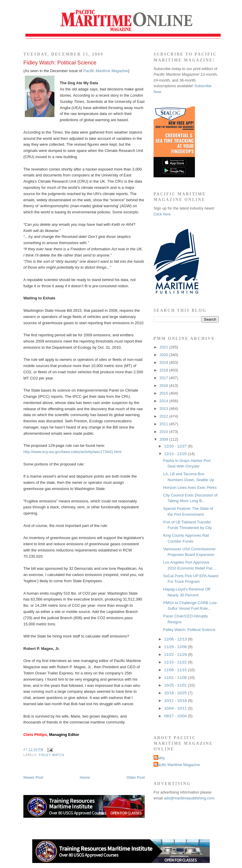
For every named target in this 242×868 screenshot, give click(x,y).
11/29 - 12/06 (176, 647)
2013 (164, 409)
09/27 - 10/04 (176, 716)
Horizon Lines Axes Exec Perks (190, 487)
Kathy (160, 758)
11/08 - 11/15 (176, 670)
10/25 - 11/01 (176, 685)
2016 (164, 386)
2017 (164, 378)
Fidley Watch (51, 755)
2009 (164, 439)
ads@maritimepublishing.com (189, 798)
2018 (164, 370)
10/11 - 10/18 (176, 701)
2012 (164, 416)
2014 (164, 401)
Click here (162, 214)
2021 (164, 347)
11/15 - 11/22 (176, 662)
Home (85, 777)
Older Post (136, 777)
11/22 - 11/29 (176, 654)
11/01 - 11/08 (176, 678)
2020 (164, 355)
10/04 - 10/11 (176, 708)
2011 (164, 424)
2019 (164, 362)
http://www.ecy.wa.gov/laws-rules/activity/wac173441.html (72, 452)
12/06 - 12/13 (176, 639)
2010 (164, 432)
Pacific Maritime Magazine (178, 765)
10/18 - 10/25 (176, 693)
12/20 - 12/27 (176, 446)
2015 (164, 393)
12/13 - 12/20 (176, 454)
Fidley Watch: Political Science (60, 63)
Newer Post (33, 777)
